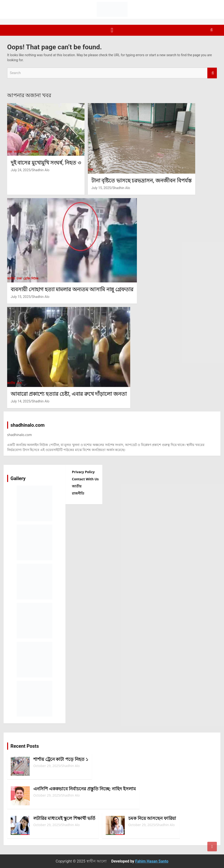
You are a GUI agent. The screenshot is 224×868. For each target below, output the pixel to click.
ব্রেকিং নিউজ (31, 152)
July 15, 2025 (101, 188)
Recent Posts (25, 746)
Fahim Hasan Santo (152, 861)
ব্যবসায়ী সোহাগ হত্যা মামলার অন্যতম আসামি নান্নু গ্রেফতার (72, 289)
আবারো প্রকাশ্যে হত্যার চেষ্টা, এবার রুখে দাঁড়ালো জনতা (69, 394)
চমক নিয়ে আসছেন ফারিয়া (152, 818)
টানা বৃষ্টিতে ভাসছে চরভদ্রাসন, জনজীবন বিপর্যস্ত (142, 181)
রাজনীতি (78, 493)
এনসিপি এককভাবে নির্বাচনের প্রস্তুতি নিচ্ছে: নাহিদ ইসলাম (85, 789)
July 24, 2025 (20, 170)
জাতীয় (18, 152)
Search (212, 73)
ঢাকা (10, 152)
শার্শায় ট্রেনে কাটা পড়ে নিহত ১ (61, 759)
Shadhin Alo (40, 170)
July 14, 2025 (20, 401)
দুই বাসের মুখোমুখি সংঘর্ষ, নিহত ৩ (46, 163)
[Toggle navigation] (112, 30)
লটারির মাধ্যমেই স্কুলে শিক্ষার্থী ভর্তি (64, 818)
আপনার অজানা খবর (29, 95)
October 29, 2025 (47, 766)
